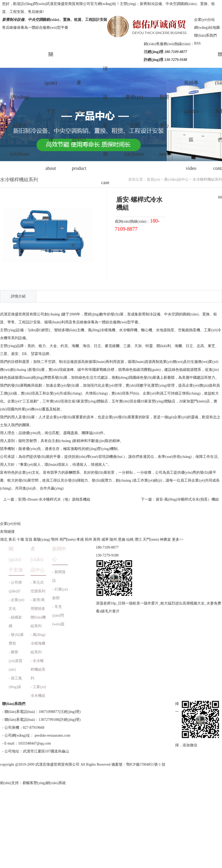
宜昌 (29, 539)
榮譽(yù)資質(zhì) (134, 126)
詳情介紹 (18, 296)
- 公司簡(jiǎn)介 (15, 587)
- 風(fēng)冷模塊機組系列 (38, 643)
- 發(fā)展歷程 (16, 639)
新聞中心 (164, 126)
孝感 (80, 539)
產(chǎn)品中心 (79, 126)
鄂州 (55, 539)
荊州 (88, 539)
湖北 (4, 539)
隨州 (113, 539)
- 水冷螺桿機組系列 (38, 670)
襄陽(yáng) (42, 539)
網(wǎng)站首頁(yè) (20, 126)
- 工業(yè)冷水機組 (38, 691)
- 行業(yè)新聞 (60, 594)
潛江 (138, 539)
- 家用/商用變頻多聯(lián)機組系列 (38, 613)
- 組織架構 (15, 622)
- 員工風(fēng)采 (15, 683)
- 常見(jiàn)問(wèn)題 (58, 615)
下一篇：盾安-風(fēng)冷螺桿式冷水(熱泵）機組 (180, 499)
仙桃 (130, 539)
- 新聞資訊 (59, 576)
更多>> (178, 539)
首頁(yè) (153, 179)
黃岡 (97, 539)
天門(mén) (151, 539)
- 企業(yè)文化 (16, 604)
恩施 (122, 539)
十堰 (20, 539)
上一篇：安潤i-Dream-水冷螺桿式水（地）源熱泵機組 (47, 499)
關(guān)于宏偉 (51, 126)
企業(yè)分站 (204, 20)
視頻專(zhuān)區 (191, 126)
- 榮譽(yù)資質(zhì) (15, 661)
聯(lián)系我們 (205, 35)
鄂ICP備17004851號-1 (143, 764)
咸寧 (105, 539)
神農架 (165, 539)
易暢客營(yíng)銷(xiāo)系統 (44, 783)
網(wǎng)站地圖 (207, 28)
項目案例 (105, 126)
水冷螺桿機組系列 (207, 179)
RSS (197, 43)
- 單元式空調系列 (38, 587)
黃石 (12, 539)
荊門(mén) (68, 539)
